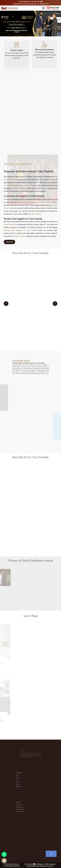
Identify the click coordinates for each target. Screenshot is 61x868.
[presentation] (6, 304)
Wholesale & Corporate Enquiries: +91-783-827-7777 (31, 4)
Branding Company (46, 866)
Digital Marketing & (33, 866)
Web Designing (50, 864)
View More (9, 243)
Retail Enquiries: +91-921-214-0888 (30, 2)
